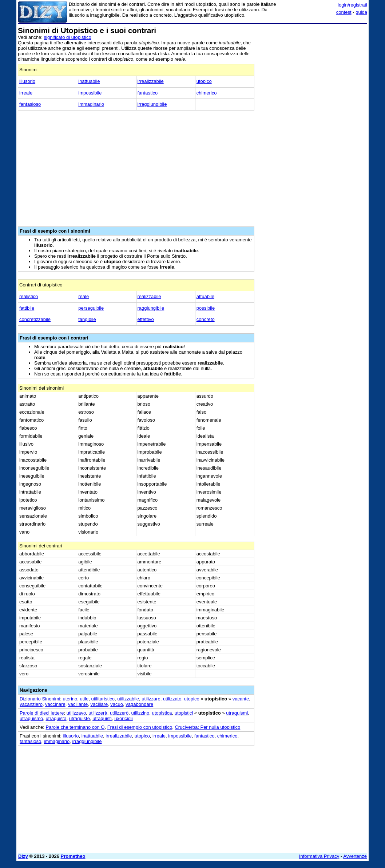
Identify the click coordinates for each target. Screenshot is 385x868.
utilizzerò (119, 713)
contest (344, 12)
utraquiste (80, 718)
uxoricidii (124, 718)
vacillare (99, 704)
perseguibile (91, 308)
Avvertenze (355, 856)
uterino (70, 699)
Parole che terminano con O (75, 727)
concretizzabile (35, 319)
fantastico (148, 93)
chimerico (207, 93)
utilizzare (151, 699)
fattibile (27, 308)
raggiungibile (151, 308)
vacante (241, 699)
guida (361, 12)
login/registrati (352, 5)
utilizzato (172, 699)
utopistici (184, 713)
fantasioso (30, 104)
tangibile (87, 319)
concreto (206, 319)
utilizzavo (76, 713)
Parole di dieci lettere (42, 713)
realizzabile (149, 296)
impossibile (90, 93)
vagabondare (139, 704)
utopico (204, 81)
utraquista (56, 718)
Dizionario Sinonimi (40, 699)
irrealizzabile (151, 81)
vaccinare (55, 704)
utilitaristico (103, 699)
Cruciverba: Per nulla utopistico (207, 727)
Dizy (23, 856)
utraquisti (102, 718)
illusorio (27, 81)
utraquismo (31, 718)
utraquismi (237, 713)
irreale (26, 93)
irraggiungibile (152, 104)
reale (84, 296)
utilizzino (140, 713)
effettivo (146, 319)
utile (84, 699)
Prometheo (73, 856)
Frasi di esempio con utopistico (140, 727)
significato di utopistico (68, 37)
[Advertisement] (313, 72)
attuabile (205, 296)
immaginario (91, 104)
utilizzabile (128, 699)
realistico (29, 296)
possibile (206, 308)
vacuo (117, 704)
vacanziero (31, 704)
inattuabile (89, 81)
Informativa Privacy (319, 856)
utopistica (162, 713)
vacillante (78, 704)
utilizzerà (98, 713)
